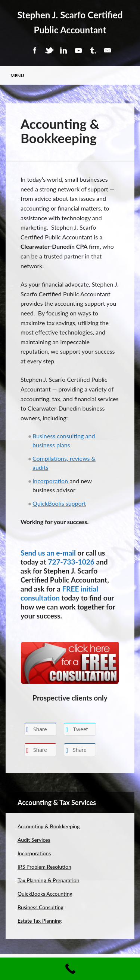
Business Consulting (41, 907)
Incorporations (34, 853)
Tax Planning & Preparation (49, 880)
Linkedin (63, 50)
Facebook (34, 50)
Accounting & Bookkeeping (49, 826)
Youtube (78, 50)
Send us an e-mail (48, 553)
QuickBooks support (59, 503)
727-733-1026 (71, 562)
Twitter (49, 50)
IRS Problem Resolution (44, 867)
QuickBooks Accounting (45, 894)
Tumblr (93, 50)
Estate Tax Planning (40, 921)
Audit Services (34, 840)
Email (108, 50)
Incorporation (51, 481)
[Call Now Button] (70, 969)
